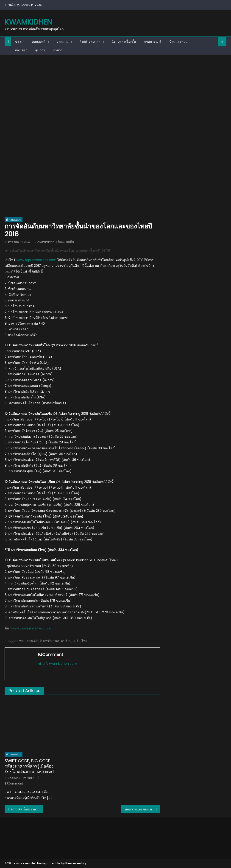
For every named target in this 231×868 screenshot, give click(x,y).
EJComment (44, 242)
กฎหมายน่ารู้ (153, 42)
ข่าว (18, 42)
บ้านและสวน (178, 42)
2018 (22, 641)
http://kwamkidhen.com (57, 664)
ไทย (84, 641)
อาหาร (58, 50)
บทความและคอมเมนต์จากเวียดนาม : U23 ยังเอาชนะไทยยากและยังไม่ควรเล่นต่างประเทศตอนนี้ (142, 809)
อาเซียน (66, 641)
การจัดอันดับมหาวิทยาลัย (43, 641)
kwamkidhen (28, 22)
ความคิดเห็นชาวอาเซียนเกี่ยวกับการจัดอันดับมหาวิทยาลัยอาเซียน (27, 809)
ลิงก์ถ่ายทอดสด (90, 42)
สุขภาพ (40, 50)
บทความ (62, 42)
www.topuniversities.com (37, 260)
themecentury (76, 863)
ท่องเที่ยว (21, 50)
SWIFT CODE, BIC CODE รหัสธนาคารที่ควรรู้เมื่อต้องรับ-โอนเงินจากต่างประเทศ (29, 766)
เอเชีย (77, 641)
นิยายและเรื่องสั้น (124, 42)
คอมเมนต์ (39, 42)
